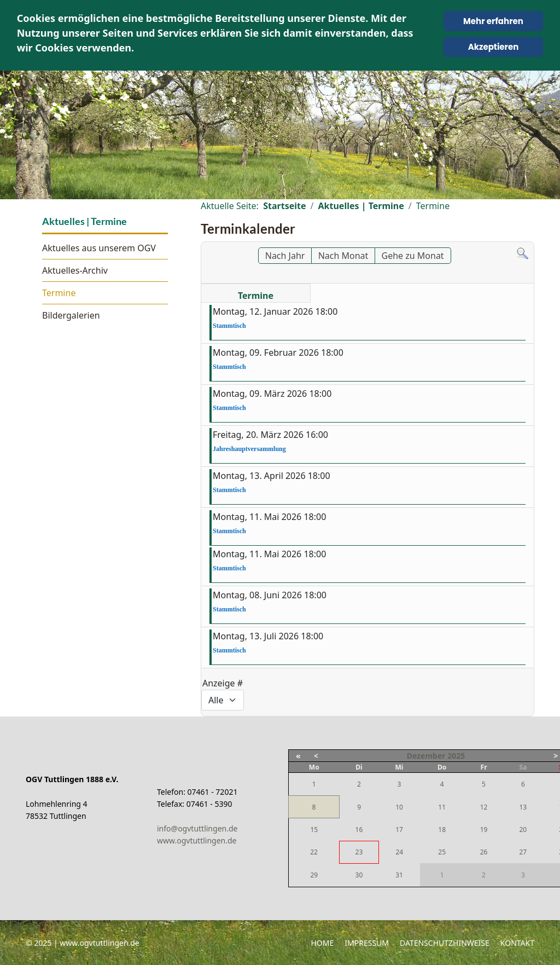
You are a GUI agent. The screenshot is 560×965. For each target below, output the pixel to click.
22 (314, 852)
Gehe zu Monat (413, 256)
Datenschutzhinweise (445, 943)
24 (399, 852)
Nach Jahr (285, 256)
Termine (59, 293)
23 (359, 852)
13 (523, 807)
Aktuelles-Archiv (75, 270)
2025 (456, 756)
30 (359, 875)
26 (484, 852)
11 (442, 807)
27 (523, 852)
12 (484, 807)
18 (442, 830)
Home (322, 943)
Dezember (426, 756)
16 (359, 830)
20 (523, 830)
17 (399, 830)
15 (314, 830)
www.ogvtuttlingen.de (197, 840)
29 (314, 875)
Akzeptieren (494, 47)
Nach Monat (343, 256)
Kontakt (517, 943)
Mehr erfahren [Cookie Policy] (493, 21)
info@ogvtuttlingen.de (197, 828)
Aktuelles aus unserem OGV (99, 248)
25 (442, 852)
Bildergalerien (71, 315)
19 (484, 830)
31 (399, 875)
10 (399, 807)
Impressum (367, 943)
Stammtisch (229, 326)
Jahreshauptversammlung (249, 449)
